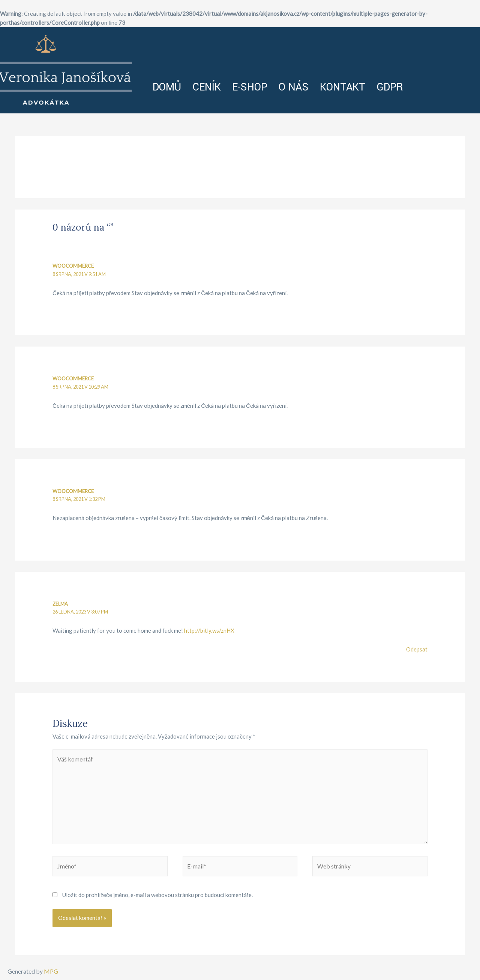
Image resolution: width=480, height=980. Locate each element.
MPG (51, 971)
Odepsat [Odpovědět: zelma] (417, 650)
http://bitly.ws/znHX (209, 631)
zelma (60, 604)
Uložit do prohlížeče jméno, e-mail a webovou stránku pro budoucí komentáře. (157, 897)
